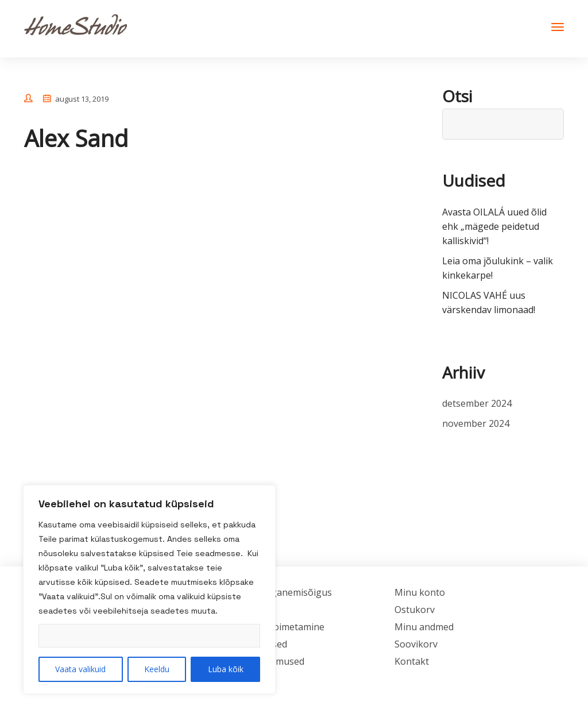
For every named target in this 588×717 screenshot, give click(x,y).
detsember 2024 (477, 403)
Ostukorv (415, 610)
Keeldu (157, 669)
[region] (149, 589)
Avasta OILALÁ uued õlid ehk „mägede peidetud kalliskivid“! (494, 226)
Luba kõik (226, 669)
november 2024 (476, 423)
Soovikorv (416, 644)
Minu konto (420, 592)
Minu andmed (424, 627)
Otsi (457, 96)
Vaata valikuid (80, 669)
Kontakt (412, 661)
